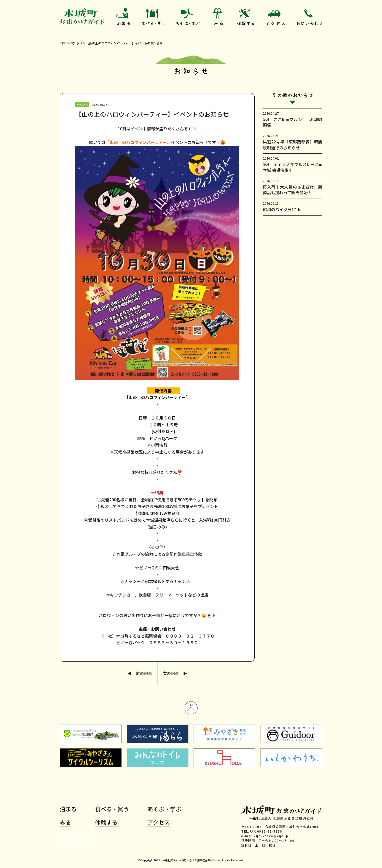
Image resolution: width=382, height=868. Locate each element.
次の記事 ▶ (175, 673)
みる (65, 822)
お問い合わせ (77, 836)
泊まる (68, 809)
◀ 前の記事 (140, 673)
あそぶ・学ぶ (164, 809)
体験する (106, 822)
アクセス (159, 822)
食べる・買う (112, 809)
